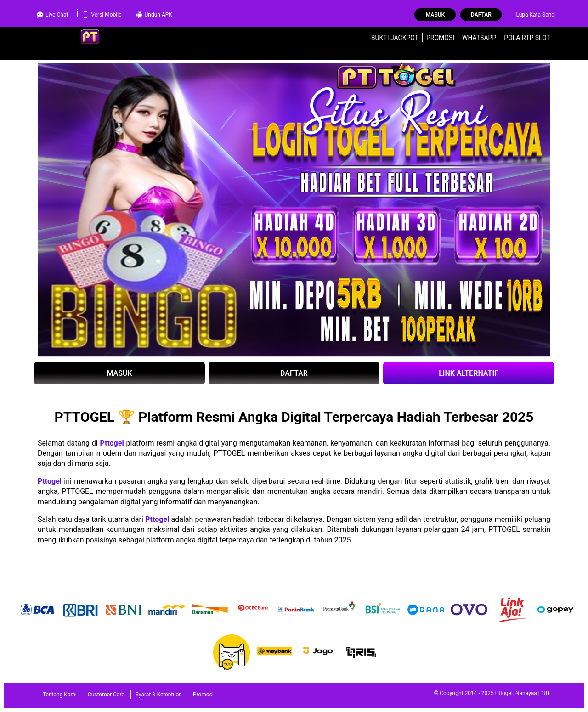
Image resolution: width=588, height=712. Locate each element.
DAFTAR (294, 373)
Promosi (440, 38)
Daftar (481, 15)
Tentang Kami (60, 695)
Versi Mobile (102, 15)
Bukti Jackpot (395, 38)
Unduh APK (154, 15)
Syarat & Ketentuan (159, 695)
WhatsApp (479, 38)
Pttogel (112, 443)
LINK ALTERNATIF (469, 373)
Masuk (435, 15)
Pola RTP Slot (527, 38)
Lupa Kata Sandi (536, 15)
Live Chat (52, 15)
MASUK (119, 373)
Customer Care (106, 695)
